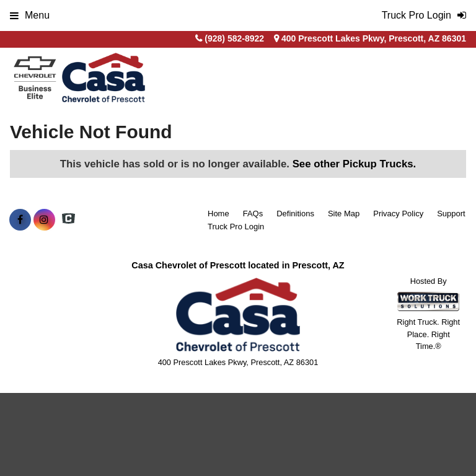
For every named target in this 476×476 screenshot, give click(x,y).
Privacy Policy (398, 214)
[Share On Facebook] (20, 220)
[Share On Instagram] (44, 220)
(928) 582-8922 (234, 38)
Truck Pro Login (236, 227)
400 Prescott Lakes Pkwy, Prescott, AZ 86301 (370, 38)
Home (218, 214)
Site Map (344, 214)
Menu (30, 15)
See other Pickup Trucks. (355, 164)
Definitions (295, 214)
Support (451, 214)
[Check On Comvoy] (68, 220)
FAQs (253, 214)
